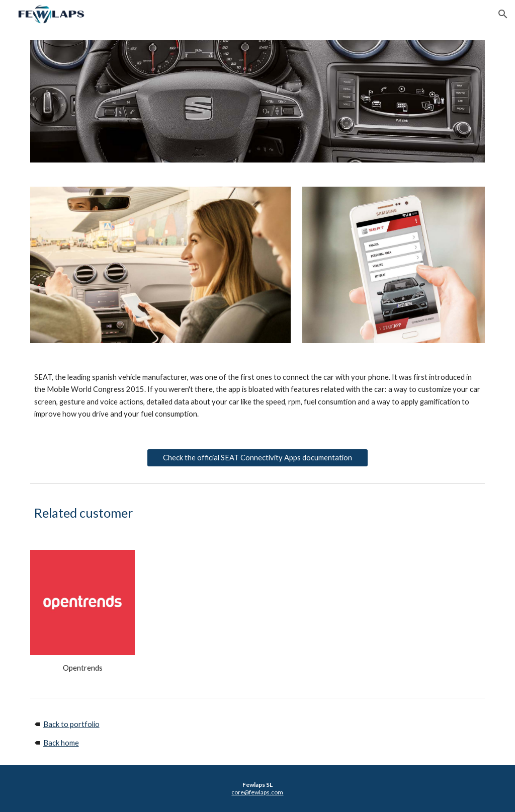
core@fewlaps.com (257, 792)
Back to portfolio (71, 724)
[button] (503, 14)
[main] (258, 396)
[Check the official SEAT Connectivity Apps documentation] (258, 457)
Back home (61, 743)
